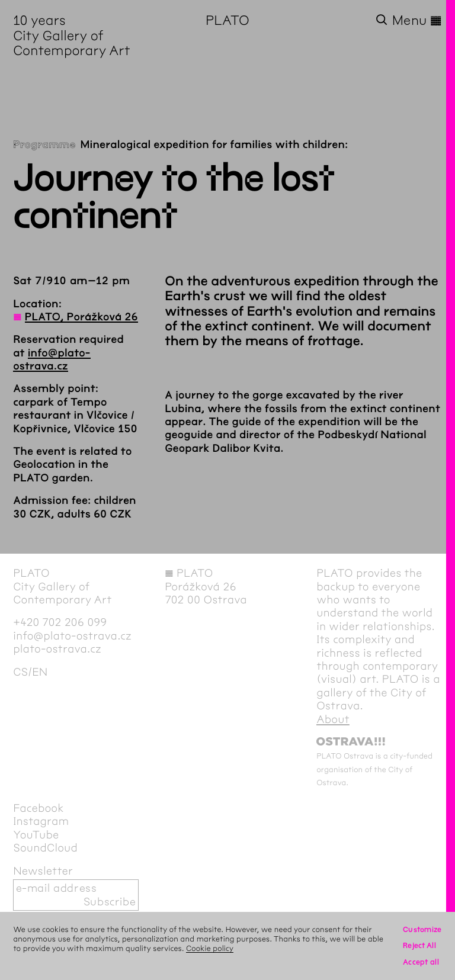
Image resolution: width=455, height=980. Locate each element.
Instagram (41, 821)
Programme (44, 144)
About (333, 719)
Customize (422, 929)
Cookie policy (210, 948)
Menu (417, 20)
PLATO (227, 20)
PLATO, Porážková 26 (81, 317)
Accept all (421, 962)
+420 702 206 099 (60, 622)
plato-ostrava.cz (57, 649)
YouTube (36, 835)
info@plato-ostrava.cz (72, 636)
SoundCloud (45, 848)
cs (20, 672)
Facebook (39, 808)
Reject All (419, 945)
